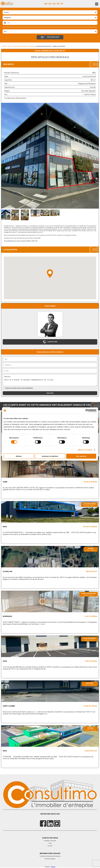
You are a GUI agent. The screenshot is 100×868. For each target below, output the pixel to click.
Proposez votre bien (50, 841)
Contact (50, 846)
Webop (53, 867)
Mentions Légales (50, 859)
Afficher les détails (85, 450)
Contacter (50, 342)
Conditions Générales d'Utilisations (50, 856)
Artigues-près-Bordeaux (28, 46)
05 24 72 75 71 (54, 4)
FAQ (50, 843)
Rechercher (50, 37)
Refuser (19, 456)
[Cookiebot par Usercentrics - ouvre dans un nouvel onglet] (87, 411)
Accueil (4, 46)
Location (9, 46)
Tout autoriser (81, 456)
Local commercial (17, 46)
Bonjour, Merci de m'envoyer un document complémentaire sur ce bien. (50, 380)
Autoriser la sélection (50, 456)
